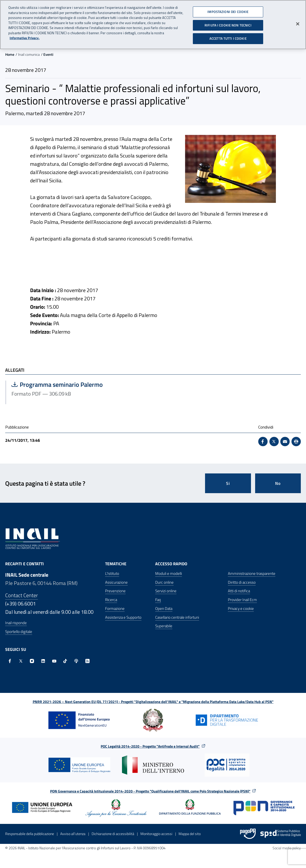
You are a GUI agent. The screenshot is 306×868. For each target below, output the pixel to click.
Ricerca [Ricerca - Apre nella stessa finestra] (111, 600)
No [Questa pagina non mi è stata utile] (278, 483)
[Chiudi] (298, 22)
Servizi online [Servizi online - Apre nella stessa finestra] (166, 591)
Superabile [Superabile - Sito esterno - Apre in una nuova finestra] (164, 626)
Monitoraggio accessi (156, 834)
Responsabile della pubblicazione (30, 834)
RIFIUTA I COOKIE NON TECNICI (228, 23)
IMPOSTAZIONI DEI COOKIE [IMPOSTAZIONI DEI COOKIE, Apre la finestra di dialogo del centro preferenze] (228, 10)
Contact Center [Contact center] (22, 595)
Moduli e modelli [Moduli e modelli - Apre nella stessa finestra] (169, 573)
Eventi (48, 54)
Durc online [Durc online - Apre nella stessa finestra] (164, 582)
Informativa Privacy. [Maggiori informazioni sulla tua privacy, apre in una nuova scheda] (25, 36)
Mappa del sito (190, 834)
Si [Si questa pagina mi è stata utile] (228, 483)
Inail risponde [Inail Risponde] (16, 623)
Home (10, 54)
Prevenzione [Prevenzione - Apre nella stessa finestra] (115, 591)
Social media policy (287, 848)
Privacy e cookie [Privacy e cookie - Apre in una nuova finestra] (241, 608)
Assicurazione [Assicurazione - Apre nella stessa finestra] (116, 582)
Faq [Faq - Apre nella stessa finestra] (158, 600)
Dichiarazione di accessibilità (113, 834)
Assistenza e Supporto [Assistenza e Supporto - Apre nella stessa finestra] (123, 617)
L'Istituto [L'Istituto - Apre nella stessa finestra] (112, 573)
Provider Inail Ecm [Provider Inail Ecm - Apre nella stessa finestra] (242, 600)
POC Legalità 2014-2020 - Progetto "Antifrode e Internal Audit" (150, 746)
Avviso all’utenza (73, 834)
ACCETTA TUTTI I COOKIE (228, 37)
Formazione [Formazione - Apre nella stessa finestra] (115, 608)
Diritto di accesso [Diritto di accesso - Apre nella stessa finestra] (242, 582)
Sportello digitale (19, 632)
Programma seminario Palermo (63, 384)
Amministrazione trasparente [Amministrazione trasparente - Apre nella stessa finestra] (252, 573)
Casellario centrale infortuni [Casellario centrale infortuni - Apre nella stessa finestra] (177, 617)
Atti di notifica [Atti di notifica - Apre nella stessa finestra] (239, 591)
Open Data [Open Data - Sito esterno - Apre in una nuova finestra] (164, 608)
